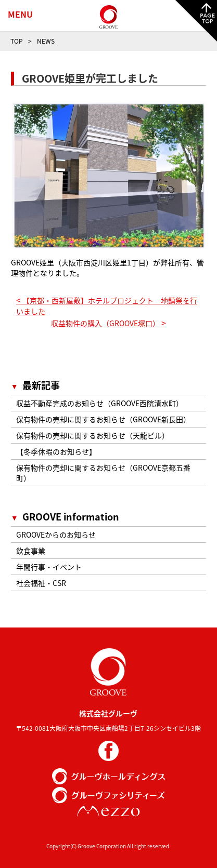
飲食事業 (31, 551)
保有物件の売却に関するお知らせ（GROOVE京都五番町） (103, 473)
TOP (17, 41)
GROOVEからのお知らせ (56, 535)
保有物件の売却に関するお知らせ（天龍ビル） (93, 435)
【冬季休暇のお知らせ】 (56, 451)
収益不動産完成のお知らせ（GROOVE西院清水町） (100, 403)
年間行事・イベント (49, 567)
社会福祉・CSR (41, 583)
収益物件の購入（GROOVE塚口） (108, 323)
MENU (20, 14)
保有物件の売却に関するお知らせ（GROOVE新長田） (103, 419)
